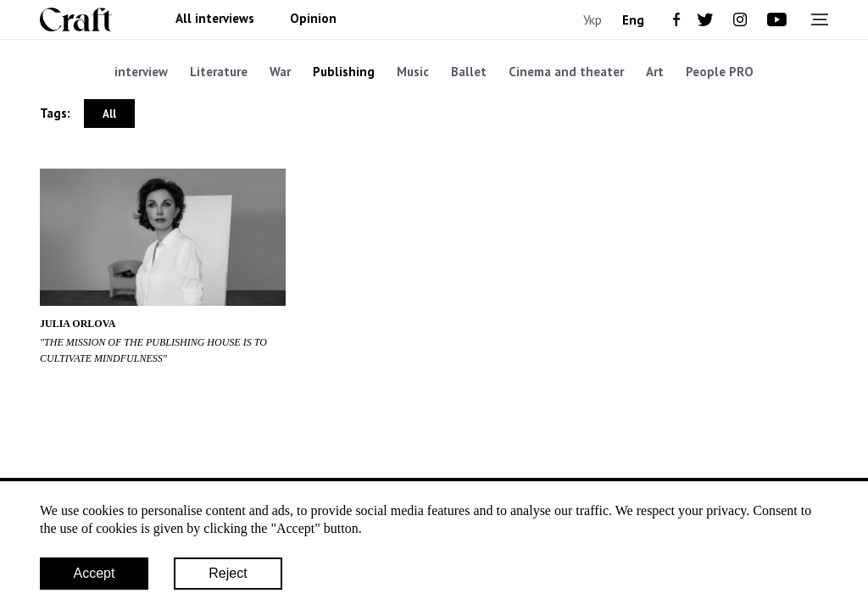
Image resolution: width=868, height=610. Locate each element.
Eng (633, 20)
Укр (593, 20)
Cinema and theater (566, 72)
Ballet (469, 72)
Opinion (313, 19)
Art (655, 72)
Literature (219, 72)
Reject (228, 573)
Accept (95, 573)
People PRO (720, 72)
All (109, 114)
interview (141, 72)
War (280, 72)
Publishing (344, 72)
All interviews (215, 19)
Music (413, 72)
